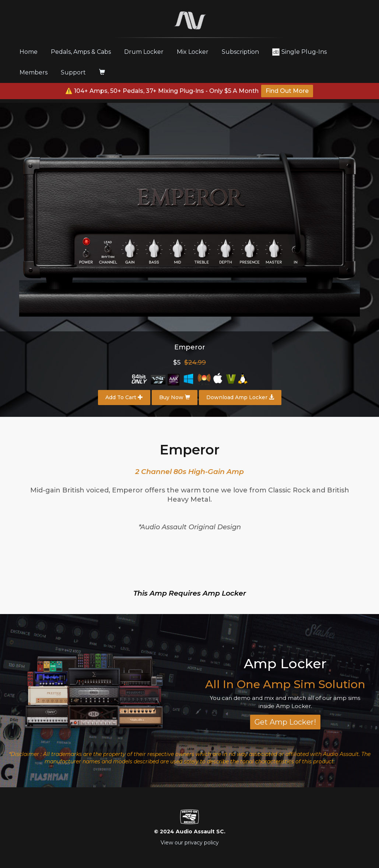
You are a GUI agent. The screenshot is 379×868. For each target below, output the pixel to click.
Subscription (240, 52)
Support (73, 72)
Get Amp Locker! (285, 722)
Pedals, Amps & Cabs (81, 52)
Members (34, 72)
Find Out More (287, 91)
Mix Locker (193, 52)
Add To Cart (124, 397)
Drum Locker (144, 52)
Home (31, 52)
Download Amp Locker (240, 397)
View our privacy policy (190, 843)
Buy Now (175, 397)
